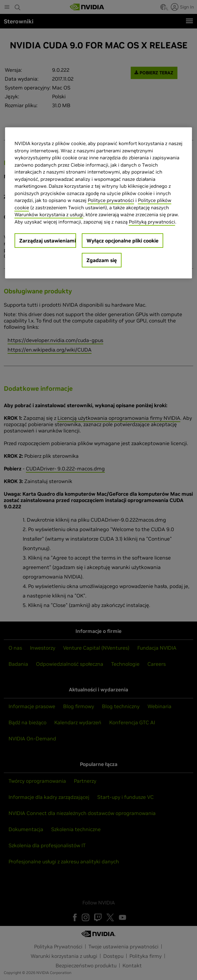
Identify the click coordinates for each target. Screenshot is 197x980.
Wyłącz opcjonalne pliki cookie (122, 241)
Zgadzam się (102, 260)
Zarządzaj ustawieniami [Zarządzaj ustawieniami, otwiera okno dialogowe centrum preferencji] (48, 241)
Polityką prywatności (152, 221)
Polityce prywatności (111, 200)
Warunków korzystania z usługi (49, 214)
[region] (99, 203)
